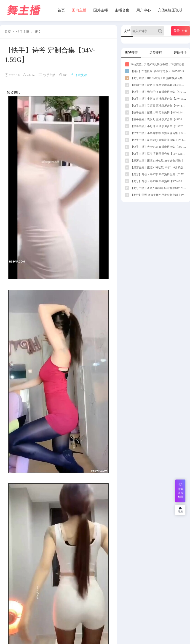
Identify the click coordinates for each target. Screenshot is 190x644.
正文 (38, 32)
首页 (61, 10)
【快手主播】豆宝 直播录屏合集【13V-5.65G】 (156, 154)
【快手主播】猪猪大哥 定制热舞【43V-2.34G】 (156, 112)
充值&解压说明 (170, 10)
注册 (185, 31)
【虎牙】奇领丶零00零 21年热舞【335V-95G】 (156, 181)
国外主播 (101, 10)
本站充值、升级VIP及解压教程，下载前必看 (155, 64)
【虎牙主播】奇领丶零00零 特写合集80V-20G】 (157, 188)
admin (31, 75)
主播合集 (122, 10)
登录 (177, 31)
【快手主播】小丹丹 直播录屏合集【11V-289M (156, 126)
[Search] (161, 31)
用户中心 (144, 10)
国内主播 (79, 10)
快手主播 (23, 32)
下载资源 (79, 75)
